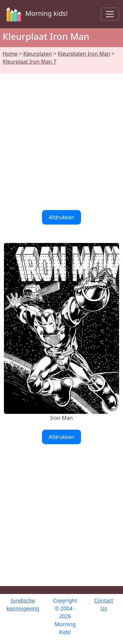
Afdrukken (61, 217)
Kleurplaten (38, 54)
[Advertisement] (61, 138)
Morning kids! (36, 14)
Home (10, 54)
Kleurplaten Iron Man (84, 54)
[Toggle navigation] (110, 14)
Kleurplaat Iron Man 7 (30, 62)
